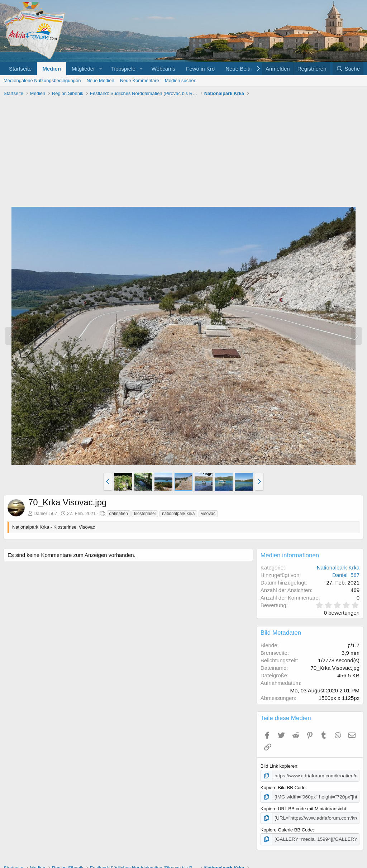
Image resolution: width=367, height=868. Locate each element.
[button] (101, 69)
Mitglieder (83, 69)
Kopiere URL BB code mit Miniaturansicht (303, 808)
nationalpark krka (178, 514)
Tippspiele (123, 69)
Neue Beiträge (243, 69)
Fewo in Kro (200, 69)
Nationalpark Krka (338, 567)
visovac (208, 514)
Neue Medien (100, 80)
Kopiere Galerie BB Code (287, 829)
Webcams (163, 69)
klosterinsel (145, 514)
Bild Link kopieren (279, 766)
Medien (52, 69)
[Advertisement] (183, 153)
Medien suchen (181, 80)
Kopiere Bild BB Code (283, 787)
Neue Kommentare (140, 80)
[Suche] (348, 69)
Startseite (20, 69)
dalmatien (119, 514)
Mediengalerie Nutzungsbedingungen (42, 80)
